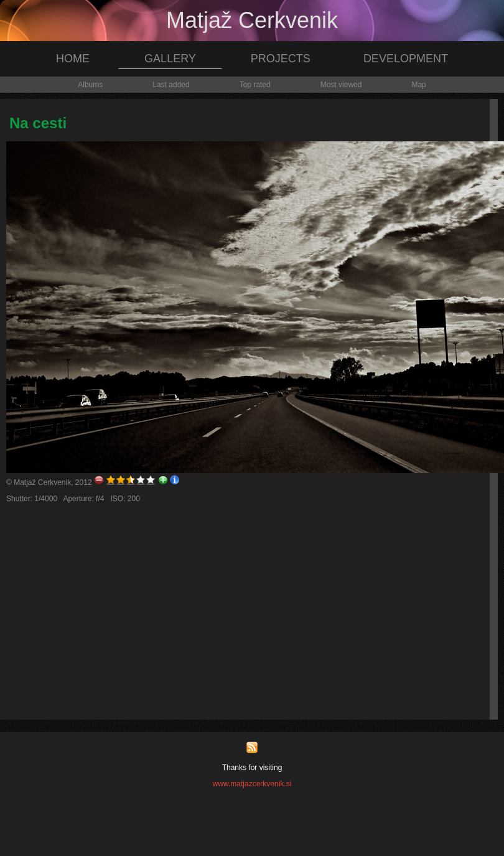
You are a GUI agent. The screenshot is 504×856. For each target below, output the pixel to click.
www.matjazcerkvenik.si (252, 784)
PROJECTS (281, 59)
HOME (73, 59)
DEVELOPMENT (406, 59)
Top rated (255, 85)
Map (418, 85)
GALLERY (170, 59)
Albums (90, 85)
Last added (171, 85)
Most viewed (341, 85)
